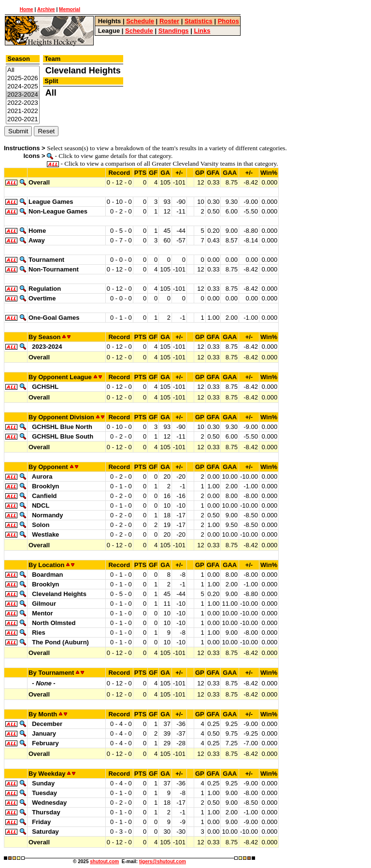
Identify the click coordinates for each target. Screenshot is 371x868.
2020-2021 (23, 120)
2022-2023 (23, 103)
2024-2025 (23, 87)
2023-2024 (23, 95)
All (23, 70)
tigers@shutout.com (163, 861)
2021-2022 (23, 111)
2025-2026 (23, 78)
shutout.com (104, 861)
